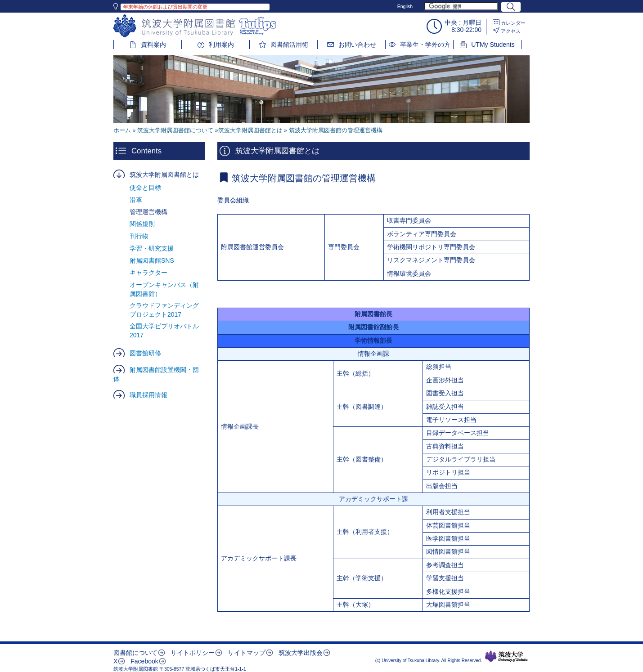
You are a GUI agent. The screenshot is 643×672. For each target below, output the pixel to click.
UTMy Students (493, 45)
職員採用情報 (148, 395)
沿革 (136, 200)
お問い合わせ (357, 45)
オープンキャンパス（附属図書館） (164, 289)
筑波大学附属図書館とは (164, 175)
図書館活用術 (289, 45)
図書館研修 (145, 353)
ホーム (122, 130)
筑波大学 (506, 656)
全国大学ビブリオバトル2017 (164, 331)
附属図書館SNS (152, 260)
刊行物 (139, 236)
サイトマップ (247, 653)
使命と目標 (145, 188)
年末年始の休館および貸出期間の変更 (165, 7)
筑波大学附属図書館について (175, 130)
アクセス (511, 31)
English (405, 6)
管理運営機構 (148, 212)
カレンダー (513, 23)
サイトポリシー (193, 653)
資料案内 (153, 45)
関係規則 (142, 224)
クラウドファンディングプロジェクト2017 (164, 310)
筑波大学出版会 (301, 653)
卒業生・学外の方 (425, 45)
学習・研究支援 (152, 248)
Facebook (144, 661)
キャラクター (148, 273)
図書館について (135, 653)
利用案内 (221, 45)
